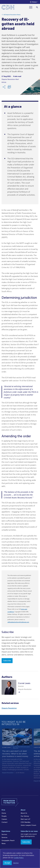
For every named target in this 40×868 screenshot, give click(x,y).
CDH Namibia (25, 822)
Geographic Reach (8, 840)
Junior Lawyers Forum (28, 825)
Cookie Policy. (19, 858)
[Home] (8, 8)
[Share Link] (4, 88)
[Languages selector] (34, 2)
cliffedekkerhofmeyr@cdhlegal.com (18, 622)
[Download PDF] (9, 88)
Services (4, 837)
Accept (7, 863)
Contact (5, 822)
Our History (25, 816)
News (4, 844)
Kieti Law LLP (25, 819)
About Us (24, 813)
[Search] (37, 7)
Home (4, 813)
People (4, 816)
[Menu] (32, 7)
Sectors (4, 834)
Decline (16, 863)
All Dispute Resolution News (12, 15)
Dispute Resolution (9, 708)
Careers (4, 819)
